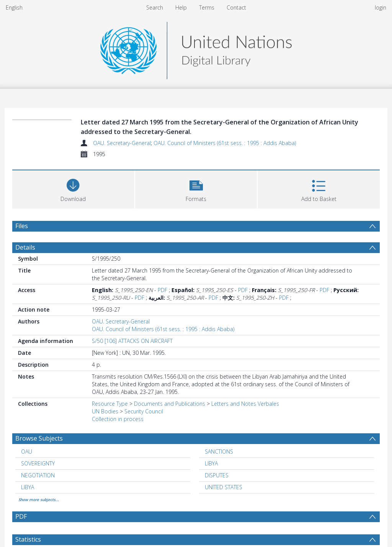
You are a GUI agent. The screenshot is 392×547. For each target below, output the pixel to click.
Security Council (144, 411)
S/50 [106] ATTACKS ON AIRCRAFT (132, 341)
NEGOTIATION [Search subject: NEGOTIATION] (38, 475)
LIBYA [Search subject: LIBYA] (211, 463)
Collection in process (118, 419)
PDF (163, 290)
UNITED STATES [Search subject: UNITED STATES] (224, 487)
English (14, 7)
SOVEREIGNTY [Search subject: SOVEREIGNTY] (38, 463)
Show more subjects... (39, 500)
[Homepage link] (196, 48)
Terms (207, 7)
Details (25, 247)
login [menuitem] (381, 7)
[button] (196, 189)
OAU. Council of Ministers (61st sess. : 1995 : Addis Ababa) (225, 143)
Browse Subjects (39, 438)
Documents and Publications (170, 404)
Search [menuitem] (155, 7)
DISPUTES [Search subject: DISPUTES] (217, 475)
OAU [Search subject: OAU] (27, 451)
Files (22, 226)
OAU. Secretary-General (122, 143)
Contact (236, 7)
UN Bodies (105, 411)
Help (181, 7)
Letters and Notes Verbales (245, 404)
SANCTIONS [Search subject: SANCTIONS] (219, 451)
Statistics (28, 539)
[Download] (73, 189)
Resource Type (110, 404)
